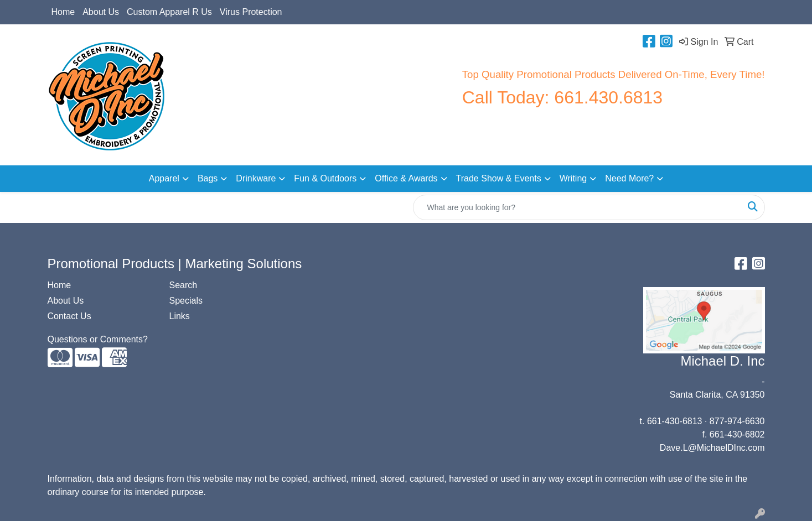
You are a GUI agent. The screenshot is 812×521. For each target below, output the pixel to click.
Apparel (164, 178)
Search (183, 285)
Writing (573, 178)
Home (63, 12)
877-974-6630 (737, 421)
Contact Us (69, 316)
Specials (186, 301)
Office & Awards (406, 178)
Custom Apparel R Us (169, 12)
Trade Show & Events (499, 178)
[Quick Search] (577, 207)
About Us (101, 12)
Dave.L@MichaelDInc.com (712, 448)
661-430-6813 (675, 421)
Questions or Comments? (98, 339)
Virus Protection (251, 12)
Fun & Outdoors (325, 178)
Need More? (629, 178)
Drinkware (256, 178)
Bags (208, 178)
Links (180, 316)
